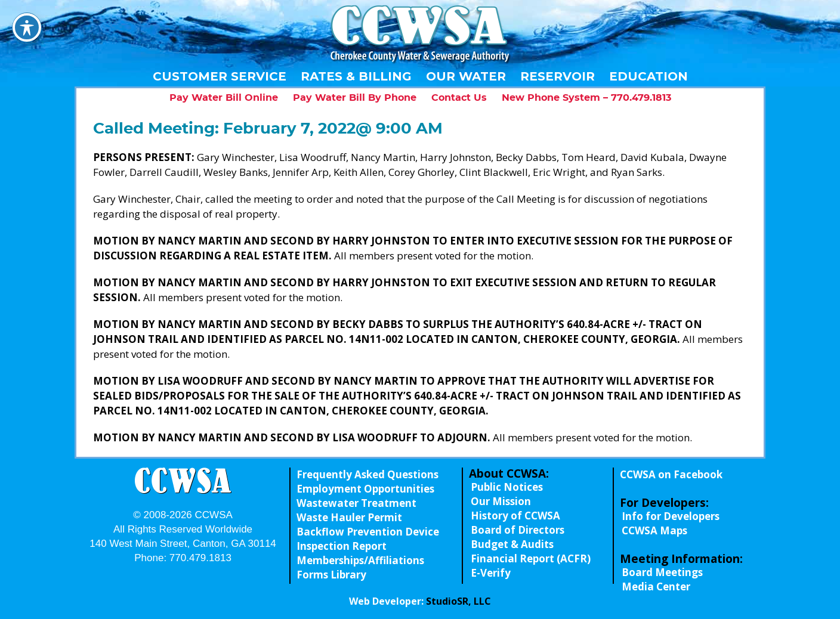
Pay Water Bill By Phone (355, 98)
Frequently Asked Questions (367, 474)
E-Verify (491, 573)
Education (648, 76)
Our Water (466, 76)
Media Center (656, 586)
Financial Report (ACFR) (531, 558)
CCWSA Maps (654, 530)
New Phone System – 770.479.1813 (586, 98)
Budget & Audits (512, 544)
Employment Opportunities (365, 489)
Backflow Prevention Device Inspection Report (368, 539)
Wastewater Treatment (356, 503)
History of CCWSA (515, 516)
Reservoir (558, 76)
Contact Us (459, 98)
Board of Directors (518, 530)
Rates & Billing (356, 76)
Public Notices (507, 487)
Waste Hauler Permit (349, 517)
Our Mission (501, 501)
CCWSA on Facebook (671, 474)
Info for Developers (671, 516)
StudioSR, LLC (458, 601)
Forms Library (331, 575)
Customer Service (220, 76)
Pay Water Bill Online (224, 98)
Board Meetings (662, 572)
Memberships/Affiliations (360, 560)
